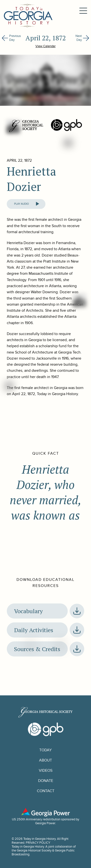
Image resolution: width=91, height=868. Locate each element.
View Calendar (45, 46)
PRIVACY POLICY (38, 843)
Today (45, 750)
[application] (26, 204)
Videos (46, 771)
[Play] (37, 204)
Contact (46, 791)
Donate (46, 781)
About (45, 760)
